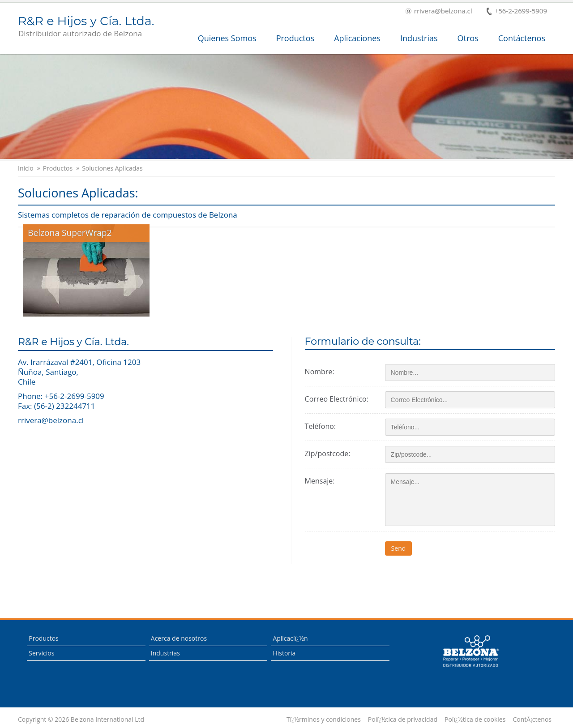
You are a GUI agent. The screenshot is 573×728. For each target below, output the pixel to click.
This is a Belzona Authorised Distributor (470, 651)
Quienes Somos (227, 38)
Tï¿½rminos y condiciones (324, 719)
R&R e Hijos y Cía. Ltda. (86, 27)
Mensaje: (320, 481)
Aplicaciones (357, 38)
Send (399, 548)
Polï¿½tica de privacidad (403, 719)
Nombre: (320, 372)
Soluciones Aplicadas (112, 168)
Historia (284, 653)
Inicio (26, 168)
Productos (295, 38)
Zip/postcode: (328, 454)
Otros (468, 38)
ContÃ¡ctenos (532, 719)
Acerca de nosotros (179, 638)
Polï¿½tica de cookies (475, 719)
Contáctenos (522, 38)
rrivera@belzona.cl (439, 11)
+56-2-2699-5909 (517, 11)
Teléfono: (320, 426)
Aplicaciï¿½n (290, 638)
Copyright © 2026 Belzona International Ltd (81, 719)
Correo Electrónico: (337, 399)
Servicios (41, 653)
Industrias (419, 38)
